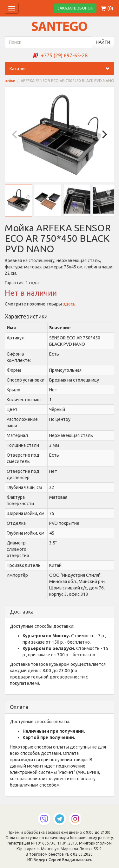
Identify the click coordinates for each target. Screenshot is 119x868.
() (107, 8)
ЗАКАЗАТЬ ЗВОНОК (75, 8)
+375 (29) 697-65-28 (64, 55)
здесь (69, 304)
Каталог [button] (62, 69)
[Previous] (15, 134)
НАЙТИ (103, 42)
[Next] (104, 134)
